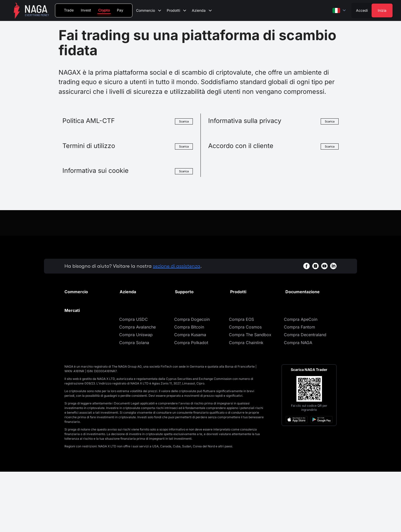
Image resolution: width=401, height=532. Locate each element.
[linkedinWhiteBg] (333, 266)
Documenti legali (302, 300)
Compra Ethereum (82, 379)
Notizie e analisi (135, 316)
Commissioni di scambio (88, 332)
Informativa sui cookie (307, 316)
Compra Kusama (190, 395)
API (68, 347)
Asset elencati (78, 324)
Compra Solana (134, 403)
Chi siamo (129, 300)
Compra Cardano (81, 387)
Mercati (72, 300)
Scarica (183, 121)
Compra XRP (77, 395)
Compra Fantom (299, 387)
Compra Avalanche (137, 387)
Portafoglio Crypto (248, 300)
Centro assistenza (192, 300)
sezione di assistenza (177, 266)
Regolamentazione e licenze (139, 334)
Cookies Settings (302, 324)
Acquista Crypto (246, 308)
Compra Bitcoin (189, 387)
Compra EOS (241, 379)
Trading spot (77, 308)
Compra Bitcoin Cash (85, 403)
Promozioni (131, 308)
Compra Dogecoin (192, 379)
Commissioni (77, 316)
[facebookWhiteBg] (307, 266)
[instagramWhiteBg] (315, 266)
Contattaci (130, 324)
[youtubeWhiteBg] (324, 266)
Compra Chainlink (246, 403)
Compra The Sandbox (250, 395)
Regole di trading (81, 339)
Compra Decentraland (305, 395)
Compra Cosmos (245, 387)
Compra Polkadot (191, 403)
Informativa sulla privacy (309, 308)
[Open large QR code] (309, 449)
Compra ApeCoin (301, 379)
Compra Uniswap (136, 395)
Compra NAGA (298, 403)
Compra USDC (133, 379)
